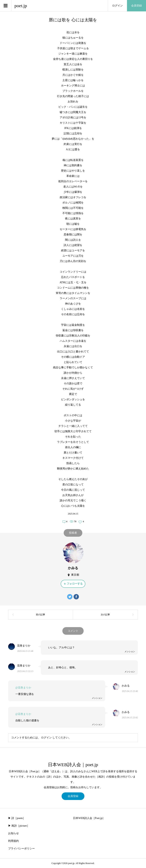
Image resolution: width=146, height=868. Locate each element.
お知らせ (13, 833)
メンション (130, 651)
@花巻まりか (23, 688)
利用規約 (13, 841)
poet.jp (21, 6)
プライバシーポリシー (21, 849)
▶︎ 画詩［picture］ (19, 826)
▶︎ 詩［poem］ (17, 818)
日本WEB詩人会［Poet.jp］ (89, 818)
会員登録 (136, 6)
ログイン (117, 6)
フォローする (75, 584)
